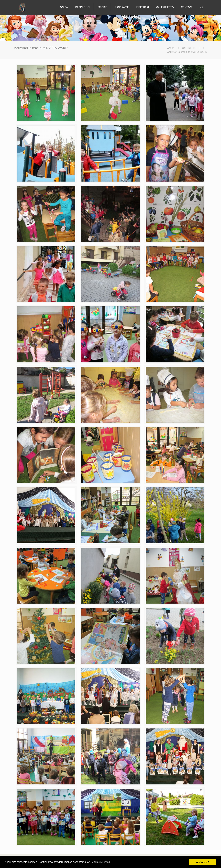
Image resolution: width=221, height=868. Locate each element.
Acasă (171, 48)
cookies (33, 862)
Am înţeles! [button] (203, 862)
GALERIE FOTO (191, 48)
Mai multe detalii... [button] (102, 862)
